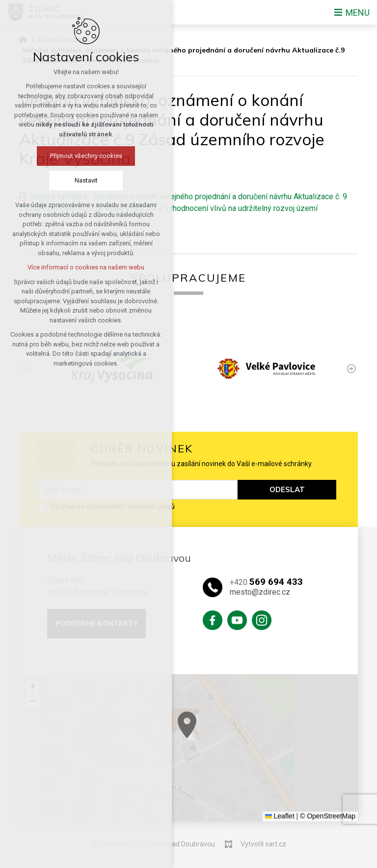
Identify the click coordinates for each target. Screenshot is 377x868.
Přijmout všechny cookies (51, 156)
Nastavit (51, 180)
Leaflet (280, 816)
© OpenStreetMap (328, 816)
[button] (211, 732)
